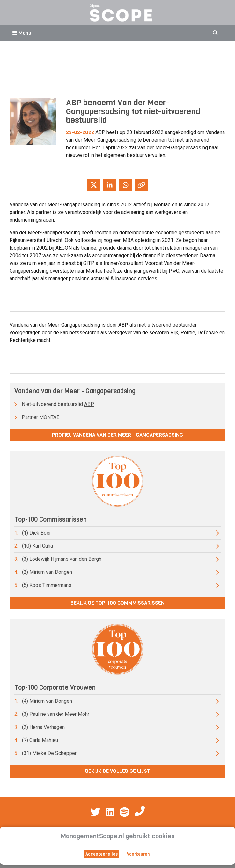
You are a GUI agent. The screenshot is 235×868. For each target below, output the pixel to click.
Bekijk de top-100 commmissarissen (117, 603)
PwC (174, 271)
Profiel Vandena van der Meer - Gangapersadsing (117, 435)
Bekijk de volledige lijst (118, 771)
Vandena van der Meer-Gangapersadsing (55, 205)
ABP (123, 325)
